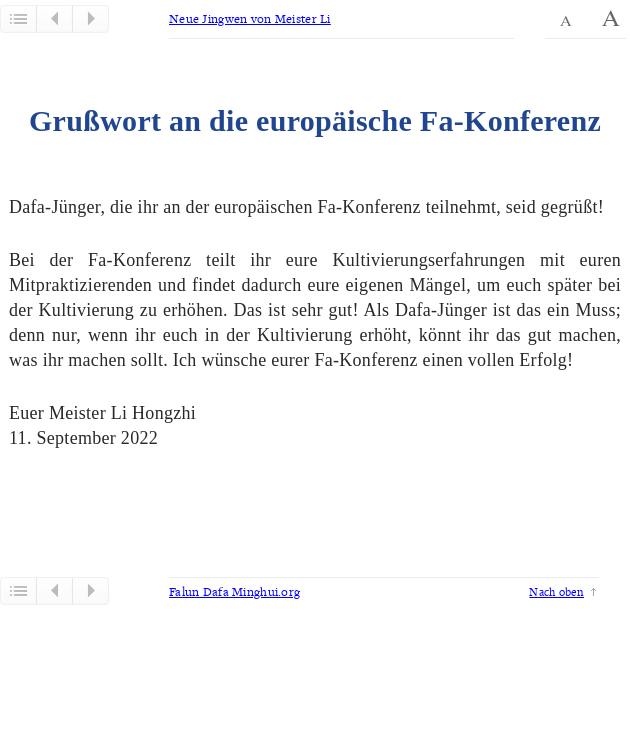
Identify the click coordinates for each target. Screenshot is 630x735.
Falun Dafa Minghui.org (234, 591)
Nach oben (556, 591)
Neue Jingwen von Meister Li (250, 18)
